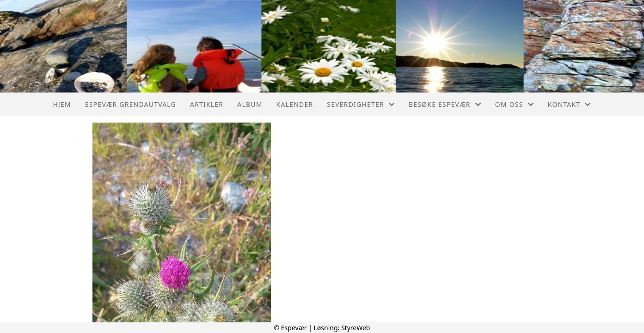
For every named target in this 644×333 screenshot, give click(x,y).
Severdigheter (361, 104)
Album (250, 104)
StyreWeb (356, 328)
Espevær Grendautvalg (131, 104)
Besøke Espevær (445, 104)
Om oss (515, 104)
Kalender (295, 104)
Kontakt (570, 104)
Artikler (207, 104)
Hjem (62, 104)
